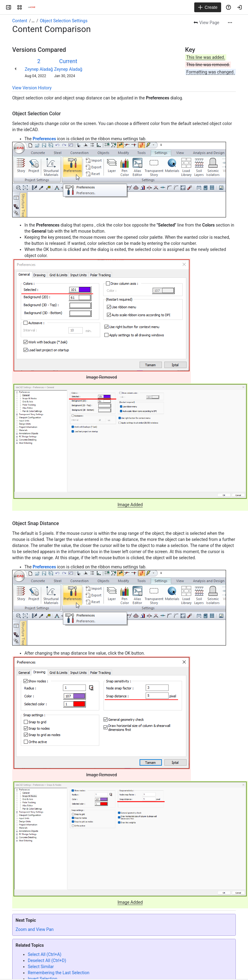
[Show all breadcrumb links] (33, 21)
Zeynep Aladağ (39, 69)
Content (20, 21)
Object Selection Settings (64, 21)
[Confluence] (32, 7)
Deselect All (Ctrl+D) (47, 960)
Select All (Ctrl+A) (45, 954)
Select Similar (41, 967)
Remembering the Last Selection (59, 973)
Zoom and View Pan (35, 929)
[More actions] (230, 23)
